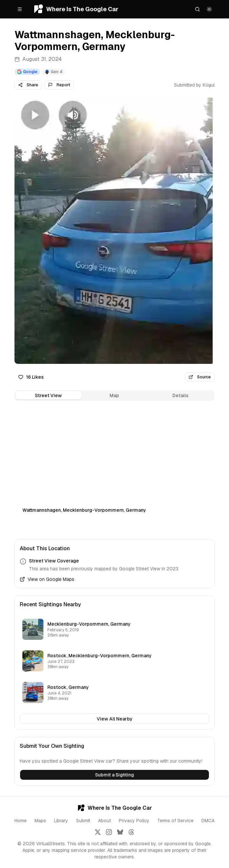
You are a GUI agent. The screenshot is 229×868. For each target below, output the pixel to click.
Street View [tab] (48, 395)
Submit (83, 821)
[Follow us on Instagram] (109, 832)
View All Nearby (115, 719)
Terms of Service (175, 821)
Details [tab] (180, 395)
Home (21, 821)
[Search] (197, 9)
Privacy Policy (134, 821)
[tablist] (114, 395)
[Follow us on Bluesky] (120, 832)
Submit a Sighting (114, 775)
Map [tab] (114, 395)
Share (28, 85)
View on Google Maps (47, 579)
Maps (40, 821)
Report (59, 85)
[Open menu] (20, 9)
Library (61, 821)
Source (200, 377)
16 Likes (31, 377)
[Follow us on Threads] (131, 832)
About (104, 821)
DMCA (208, 821)
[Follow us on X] (98, 832)
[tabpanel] (114, 465)
